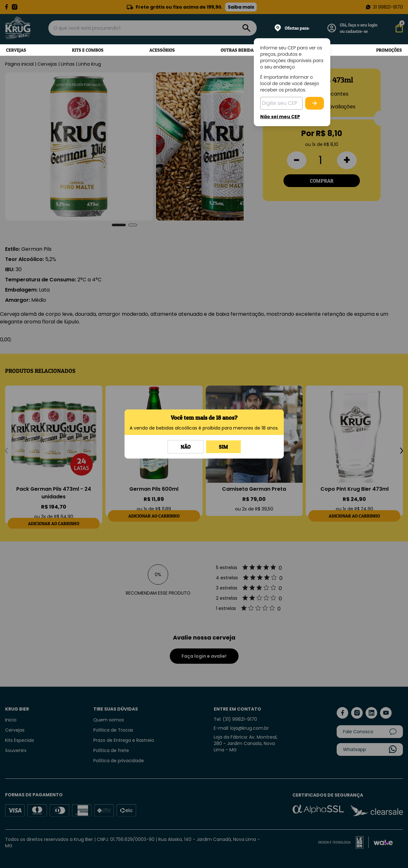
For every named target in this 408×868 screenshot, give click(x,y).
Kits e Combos (88, 50)
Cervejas (16, 50)
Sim (223, 447)
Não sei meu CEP (280, 117)
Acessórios (162, 50)
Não (186, 447)
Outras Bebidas (238, 50)
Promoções (389, 50)
